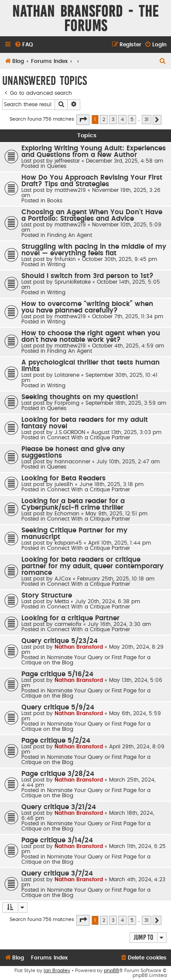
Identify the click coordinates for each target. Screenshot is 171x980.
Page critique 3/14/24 (57, 840)
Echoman (67, 514)
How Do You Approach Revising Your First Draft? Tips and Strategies (92, 181)
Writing (56, 264)
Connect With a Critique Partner (89, 438)
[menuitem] (24, 45)
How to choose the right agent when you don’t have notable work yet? (91, 337)
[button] (83, 120)
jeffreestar (67, 161)
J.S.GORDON (70, 432)
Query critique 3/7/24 (57, 874)
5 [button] (132, 120)
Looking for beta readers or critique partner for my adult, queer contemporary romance (92, 566)
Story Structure (47, 596)
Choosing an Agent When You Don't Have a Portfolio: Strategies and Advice (92, 215)
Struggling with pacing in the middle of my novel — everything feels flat (94, 250)
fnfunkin (65, 259)
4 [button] (122, 120)
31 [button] (147, 120)
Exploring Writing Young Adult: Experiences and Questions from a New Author (94, 152)
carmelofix (68, 624)
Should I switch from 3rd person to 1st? (87, 276)
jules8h (64, 484)
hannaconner (72, 462)
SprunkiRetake (73, 282)
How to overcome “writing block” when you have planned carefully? (87, 307)
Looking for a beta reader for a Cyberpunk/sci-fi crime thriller (73, 504)
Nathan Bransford (79, 647)
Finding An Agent (70, 235)
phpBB (111, 971)
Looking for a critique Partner (70, 618)
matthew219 (70, 190)
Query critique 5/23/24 (60, 641)
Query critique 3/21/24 (59, 807)
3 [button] (113, 120)
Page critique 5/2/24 (56, 741)
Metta (62, 601)
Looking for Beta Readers (63, 478)
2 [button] (104, 120)
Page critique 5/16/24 (57, 674)
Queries (57, 166)
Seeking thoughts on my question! (80, 397)
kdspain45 (68, 543)
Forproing (67, 403)
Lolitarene (67, 375)
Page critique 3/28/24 (58, 774)
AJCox (63, 579)
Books (55, 201)
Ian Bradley (57, 971)
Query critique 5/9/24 (58, 707)
